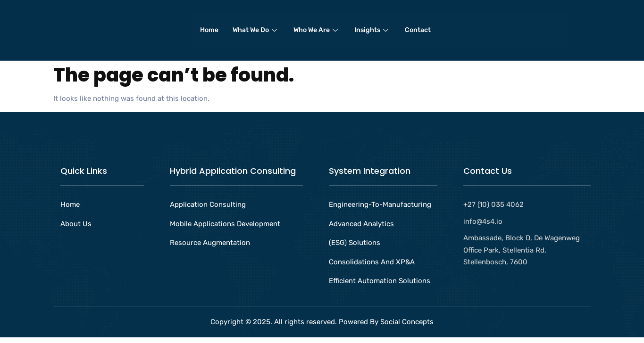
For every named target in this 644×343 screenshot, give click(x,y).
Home (209, 33)
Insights (372, 33)
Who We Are (317, 33)
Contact (418, 33)
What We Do (256, 33)
